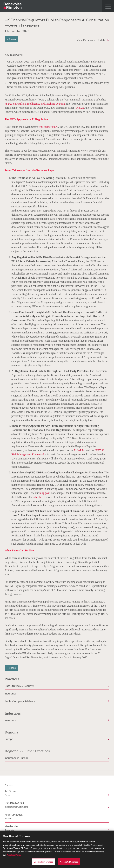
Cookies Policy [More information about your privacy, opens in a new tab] (14, 856)
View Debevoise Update (91, 40)
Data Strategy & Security (19, 686)
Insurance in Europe (17, 758)
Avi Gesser (56, 793)
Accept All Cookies (69, 863)
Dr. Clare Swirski (56, 805)
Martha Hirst (56, 828)
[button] (108, 6)
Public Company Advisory (20, 701)
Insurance (11, 693)
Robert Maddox (56, 817)
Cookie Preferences (43, 863)
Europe (9, 739)
